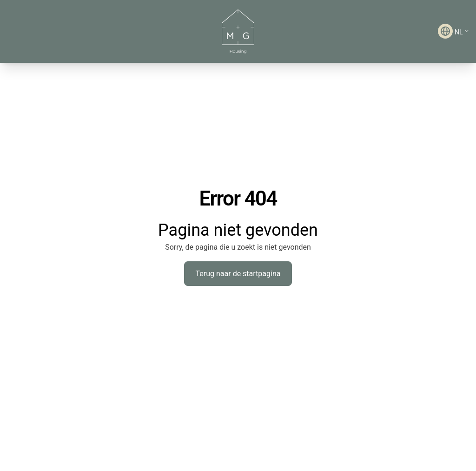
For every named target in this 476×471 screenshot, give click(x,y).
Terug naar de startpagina (238, 274)
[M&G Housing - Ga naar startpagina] (238, 31)
